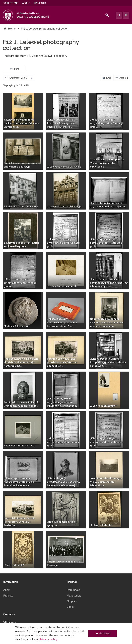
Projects (40, 3)
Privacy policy (48, 641)
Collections (10, 3)
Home (12, 29)
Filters (14, 69)
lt (119, 15)
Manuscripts (74, 596)
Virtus (70, 607)
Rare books (74, 590)
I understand (102, 635)
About (26, 3)
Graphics (72, 601)
